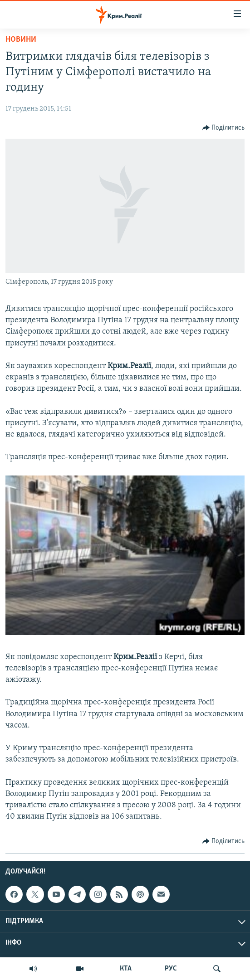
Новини (21, 40)
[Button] (224, 128)
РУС (171, 969)
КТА (126, 969)
